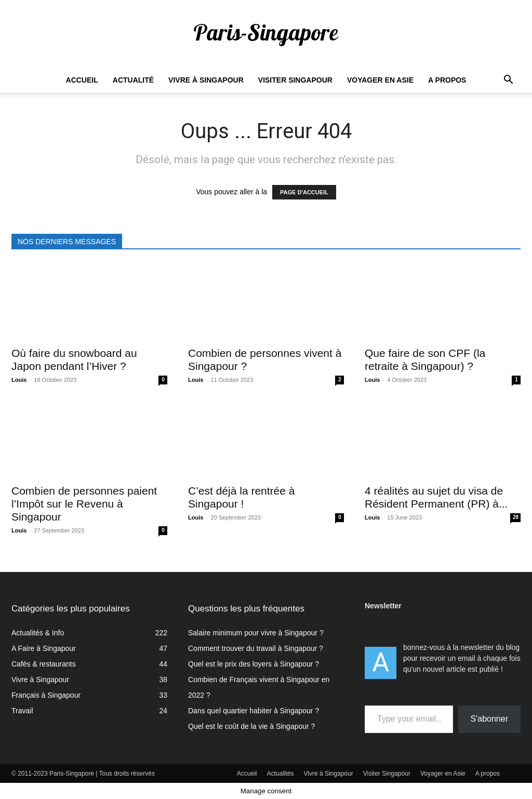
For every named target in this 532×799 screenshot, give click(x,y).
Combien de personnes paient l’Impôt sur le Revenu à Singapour (84, 504)
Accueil (82, 80)
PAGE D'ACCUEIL (304, 192)
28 (516, 517)
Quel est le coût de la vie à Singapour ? (251, 726)
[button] (508, 81)
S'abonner (489, 719)
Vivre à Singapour (206, 80)
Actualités (281, 774)
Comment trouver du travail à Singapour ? (256, 648)
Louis (19, 380)
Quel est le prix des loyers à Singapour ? (254, 664)
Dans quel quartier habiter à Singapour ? (254, 711)
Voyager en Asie (380, 80)
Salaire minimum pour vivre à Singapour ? (256, 633)
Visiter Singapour (295, 80)
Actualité (133, 80)
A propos (447, 80)
